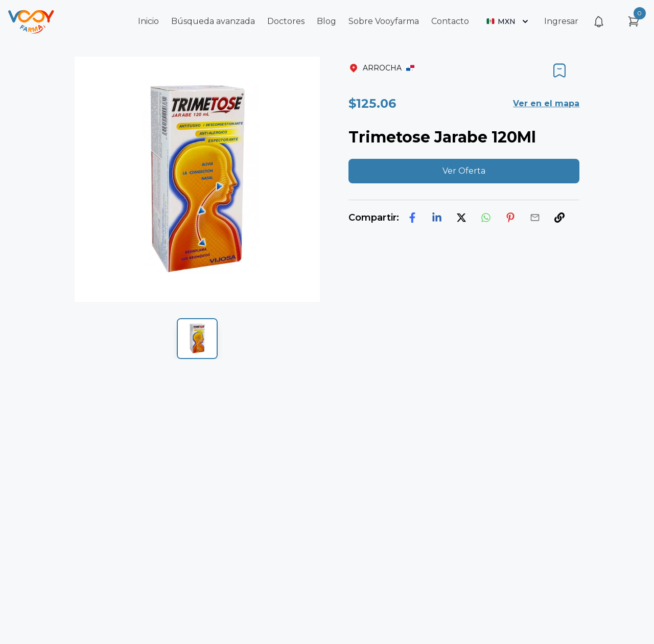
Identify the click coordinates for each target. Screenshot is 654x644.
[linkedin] (437, 218)
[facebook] (412, 218)
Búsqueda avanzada (213, 21)
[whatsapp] (486, 218)
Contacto (450, 21)
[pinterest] (510, 218)
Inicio (148, 21)
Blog (326, 21)
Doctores (286, 21)
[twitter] (461, 218)
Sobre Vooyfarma (384, 21)
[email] (535, 218)
